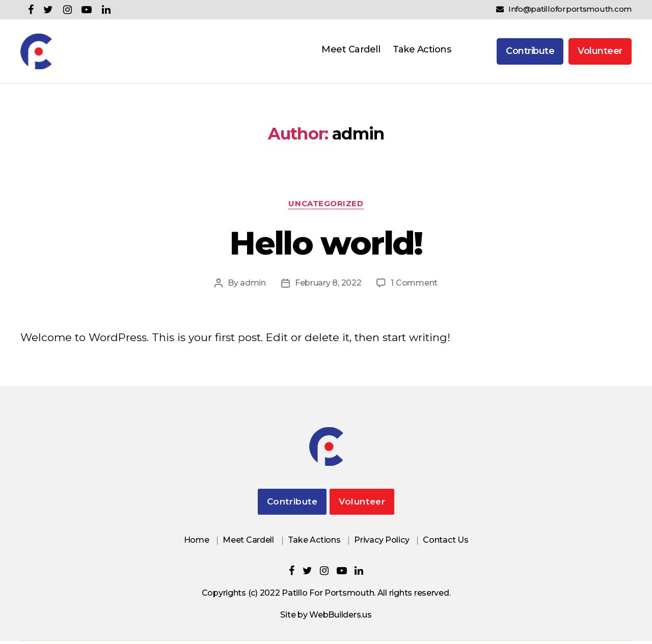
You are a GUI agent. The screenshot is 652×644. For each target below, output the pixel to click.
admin (253, 286)
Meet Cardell (351, 51)
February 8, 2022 (328, 286)
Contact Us (445, 543)
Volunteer (600, 52)
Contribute (530, 52)
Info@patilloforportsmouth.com (564, 9)
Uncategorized (326, 207)
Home (197, 543)
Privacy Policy (382, 543)
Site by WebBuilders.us (326, 618)
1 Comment (414, 286)
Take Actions (422, 51)
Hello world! (326, 246)
